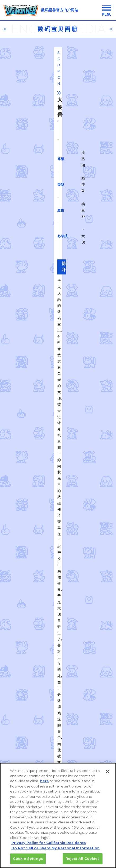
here (45, 785)
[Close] (108, 775)
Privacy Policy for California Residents (49, 846)
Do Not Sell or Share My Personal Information (55, 852)
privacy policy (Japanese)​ (30, 762)
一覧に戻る (58, 613)
